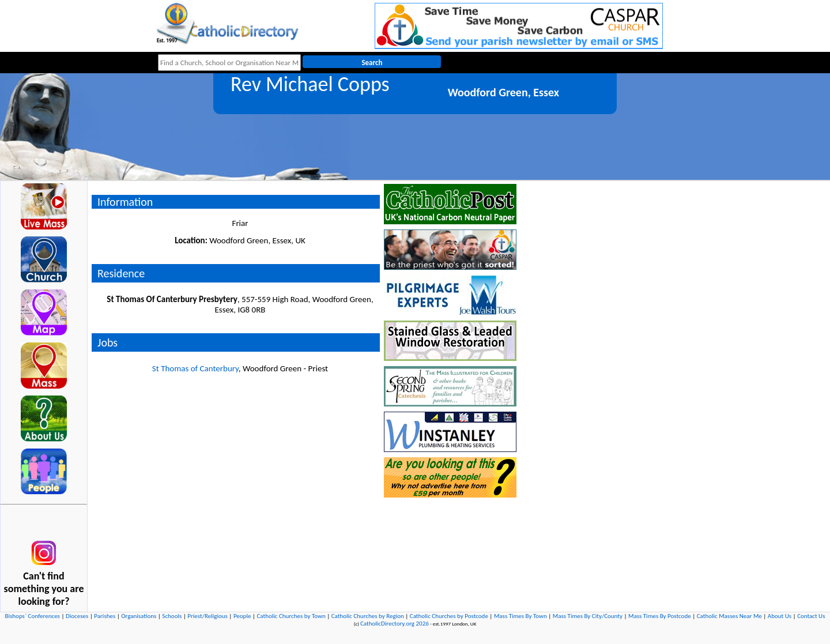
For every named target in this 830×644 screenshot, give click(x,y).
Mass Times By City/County (588, 616)
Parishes (105, 616)
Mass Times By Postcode (660, 616)
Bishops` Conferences (33, 616)
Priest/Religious (207, 616)
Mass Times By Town (520, 616)
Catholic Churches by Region (368, 616)
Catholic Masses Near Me (729, 616)
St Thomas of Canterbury (195, 368)
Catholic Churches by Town (291, 616)
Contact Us (811, 616)
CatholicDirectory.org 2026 (395, 624)
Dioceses (77, 616)
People (242, 616)
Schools (172, 616)
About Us (780, 616)
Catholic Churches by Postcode (449, 616)
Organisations (139, 616)
